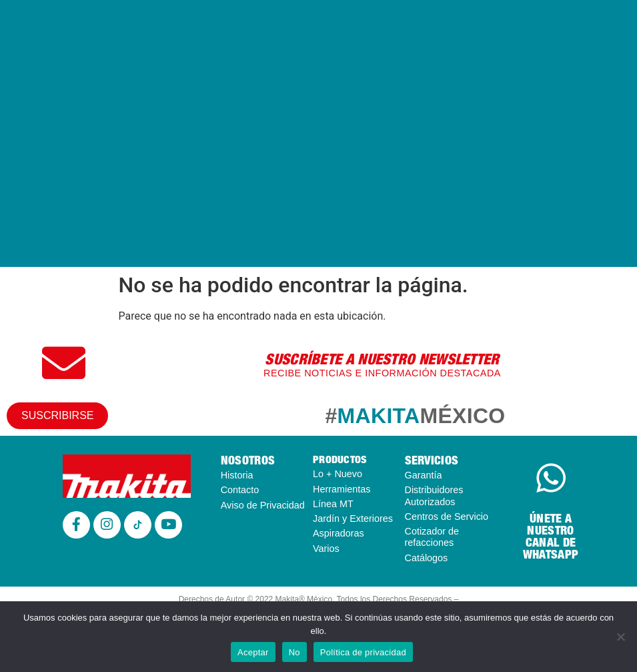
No (294, 652)
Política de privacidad (363, 652)
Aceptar (253, 652)
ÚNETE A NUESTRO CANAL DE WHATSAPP (551, 536)
